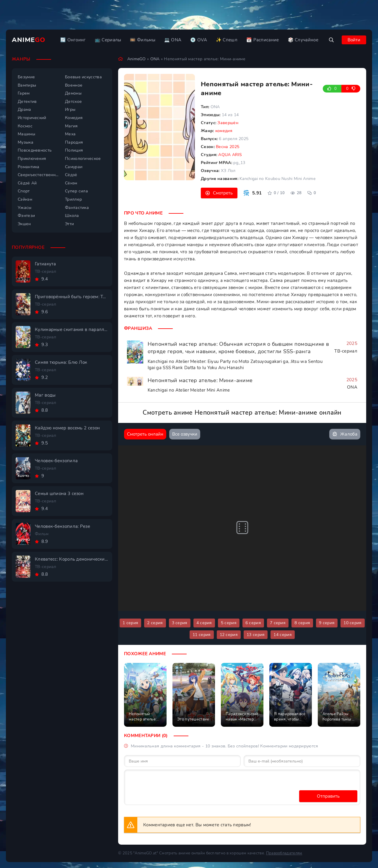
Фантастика (77, 208)
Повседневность (35, 150)
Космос (25, 126)
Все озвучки (185, 434)
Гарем (24, 93)
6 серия (253, 623)
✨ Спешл (227, 40)
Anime (29, 40)
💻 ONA (173, 40)
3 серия (180, 623)
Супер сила (76, 191)
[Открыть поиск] (331, 40)
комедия (224, 131)
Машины (26, 134)
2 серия (155, 623)
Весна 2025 (228, 147)
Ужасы (25, 208)
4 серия (204, 623)
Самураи (74, 167)
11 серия (202, 635)
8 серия (302, 623)
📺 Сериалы (108, 40)
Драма (25, 109)
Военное (74, 85)
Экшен (24, 224)
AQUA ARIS (230, 155)
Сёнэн (71, 183)
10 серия (352, 623)
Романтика (29, 167)
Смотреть (223, 193)
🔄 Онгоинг (73, 40)
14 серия (282, 635)
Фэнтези (26, 216)
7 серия (278, 623)
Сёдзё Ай (27, 183)
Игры (70, 109)
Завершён (228, 123)
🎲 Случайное (303, 40)
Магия (71, 126)
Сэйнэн (25, 199)
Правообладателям (284, 853)
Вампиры (27, 85)
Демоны (73, 93)
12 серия (229, 635)
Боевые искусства (83, 77)
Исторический (32, 118)
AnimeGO (137, 59)
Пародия (74, 142)
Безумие (26, 77)
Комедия (74, 118)
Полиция (74, 150)
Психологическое (83, 159)
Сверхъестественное (38, 175)
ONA (155, 59)
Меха (70, 134)
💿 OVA (199, 40)
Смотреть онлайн (145, 434)
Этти (69, 224)
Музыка (26, 142)
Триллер (73, 199)
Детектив (27, 102)
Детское (73, 102)
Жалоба (345, 434)
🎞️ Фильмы (142, 40)
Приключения (32, 159)
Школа (72, 216)
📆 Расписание (263, 40)
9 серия (327, 623)
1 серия (130, 623)
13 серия (256, 635)
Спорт (24, 191)
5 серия (229, 623)
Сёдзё (71, 175)
